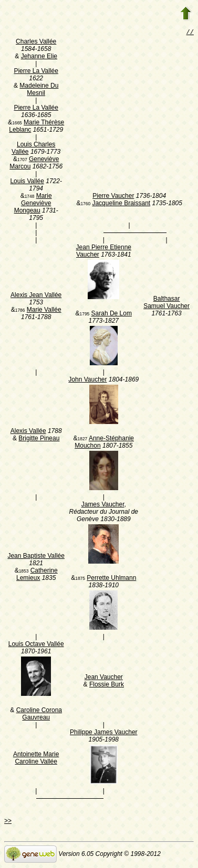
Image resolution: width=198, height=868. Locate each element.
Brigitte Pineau (39, 439)
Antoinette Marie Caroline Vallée (36, 759)
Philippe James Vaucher (104, 733)
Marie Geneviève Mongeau (33, 204)
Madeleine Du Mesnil (39, 90)
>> (8, 822)
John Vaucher (87, 380)
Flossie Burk (107, 685)
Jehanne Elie (39, 57)
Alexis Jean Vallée (36, 296)
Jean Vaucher (104, 678)
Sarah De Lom (112, 314)
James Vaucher (103, 505)
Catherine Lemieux (37, 575)
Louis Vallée (27, 182)
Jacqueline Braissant (121, 204)
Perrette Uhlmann (111, 579)
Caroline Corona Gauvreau (39, 715)
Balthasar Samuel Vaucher (166, 303)
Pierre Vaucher (113, 197)
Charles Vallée (36, 43)
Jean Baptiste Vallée (36, 557)
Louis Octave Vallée (36, 645)
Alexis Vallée (28, 432)
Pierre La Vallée (36, 72)
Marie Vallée (44, 311)
